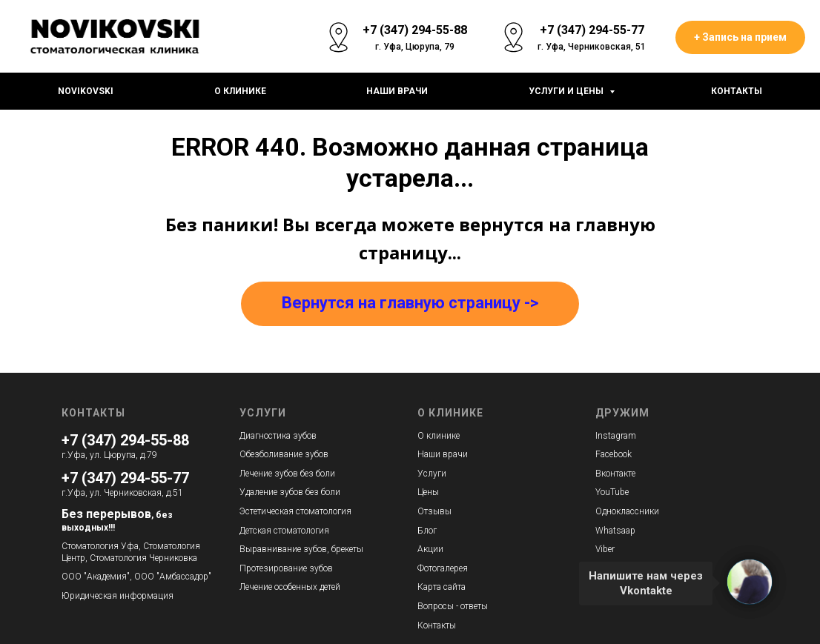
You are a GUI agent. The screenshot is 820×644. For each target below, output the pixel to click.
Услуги (432, 474)
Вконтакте (615, 474)
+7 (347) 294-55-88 (125, 440)
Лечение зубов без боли (287, 474)
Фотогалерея (443, 568)
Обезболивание (271, 454)
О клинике (240, 91)
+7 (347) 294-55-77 (125, 478)
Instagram (616, 436)
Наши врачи (397, 91)
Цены (428, 492)
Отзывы (434, 511)
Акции (430, 549)
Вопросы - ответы (453, 606)
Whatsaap (615, 531)
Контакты (737, 91)
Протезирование (273, 568)
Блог (427, 531)
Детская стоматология (284, 531)
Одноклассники (627, 511)
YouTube (612, 492)
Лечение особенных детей (290, 587)
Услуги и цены (567, 91)
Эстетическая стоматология (295, 511)
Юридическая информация (118, 596)
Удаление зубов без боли (290, 492)
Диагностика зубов (278, 436)
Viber (605, 549)
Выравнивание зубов (283, 549)
